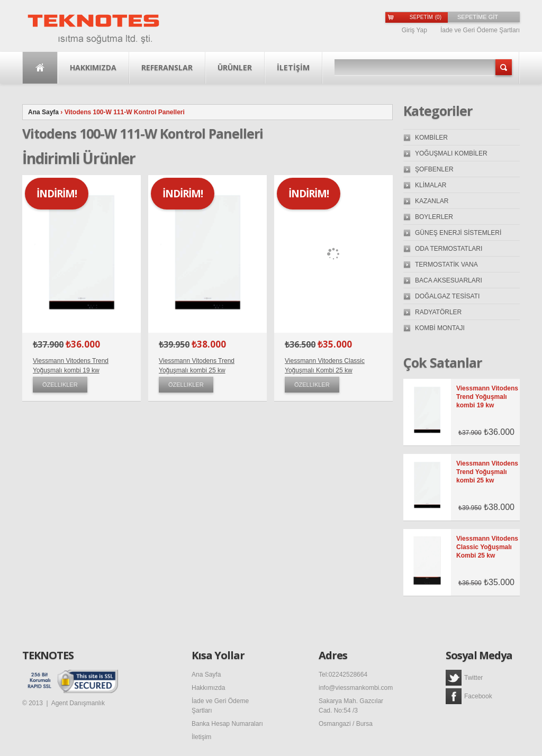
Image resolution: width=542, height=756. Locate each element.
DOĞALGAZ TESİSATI (447, 296)
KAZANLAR (432, 201)
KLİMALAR (431, 185)
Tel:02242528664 (343, 675)
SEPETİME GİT (478, 17)
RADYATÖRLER (438, 312)
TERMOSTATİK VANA (446, 265)
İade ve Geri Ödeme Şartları (480, 30)
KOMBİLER (431, 138)
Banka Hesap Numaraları (227, 724)
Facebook (469, 696)
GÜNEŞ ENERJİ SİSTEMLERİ (458, 233)
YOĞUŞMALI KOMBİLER (451, 153)
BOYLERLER (434, 217)
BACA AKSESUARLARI (449, 280)
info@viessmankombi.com (356, 688)
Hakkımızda (93, 67)
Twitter (464, 678)
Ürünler (235, 67)
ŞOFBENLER (434, 169)
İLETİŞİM (293, 67)
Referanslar (167, 67)
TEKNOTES (48, 655)
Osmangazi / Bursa (346, 724)
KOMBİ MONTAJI (440, 328)
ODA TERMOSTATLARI (449, 249)
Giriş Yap (414, 30)
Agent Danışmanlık (78, 703)
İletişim (201, 737)
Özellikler (60, 385)
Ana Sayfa (40, 68)
